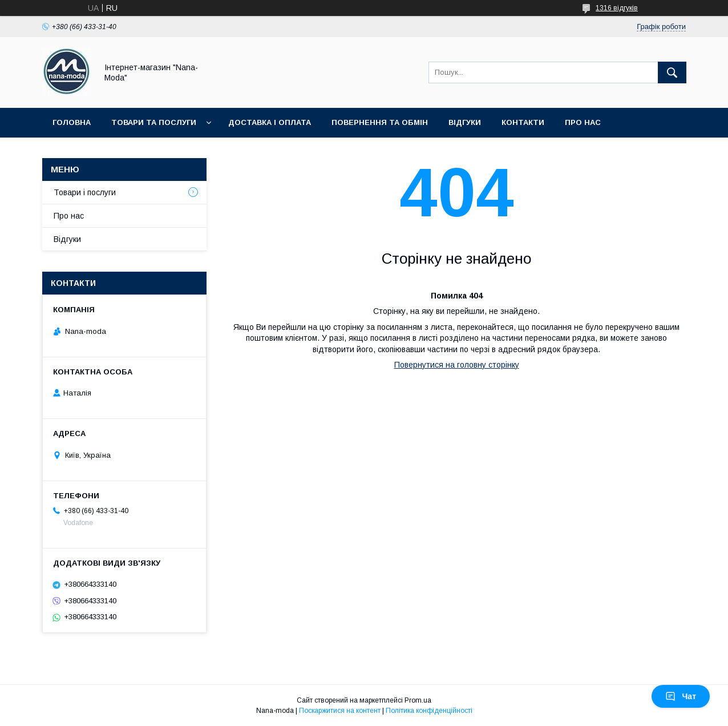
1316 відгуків (617, 8)
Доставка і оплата (270, 122)
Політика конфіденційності (429, 711)
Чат (681, 696)
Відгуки (465, 122)
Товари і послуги (85, 192)
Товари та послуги (154, 122)
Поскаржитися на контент (340, 711)
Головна (72, 122)
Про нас (583, 122)
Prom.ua (418, 700)
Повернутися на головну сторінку (457, 365)
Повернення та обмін (380, 122)
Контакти (523, 122)
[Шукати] (672, 72)
